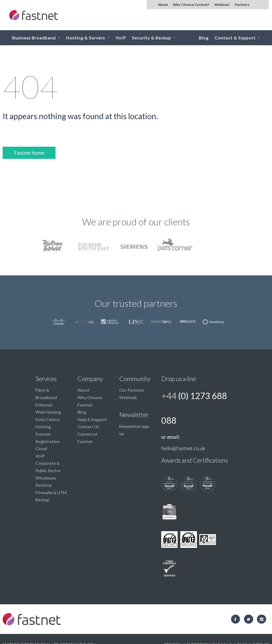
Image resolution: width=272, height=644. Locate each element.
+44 (194, 408)
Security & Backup (152, 38)
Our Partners (132, 390)
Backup (42, 500)
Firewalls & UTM (51, 492)
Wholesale (46, 478)
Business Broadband (34, 38)
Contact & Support (236, 38)
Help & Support (92, 419)
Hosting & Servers (86, 38)
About (84, 390)
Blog (204, 38)
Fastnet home (29, 153)
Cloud (41, 448)
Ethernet (44, 405)
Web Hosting (48, 412)
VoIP (121, 38)
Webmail (128, 397)
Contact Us (88, 427)
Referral (43, 485)
